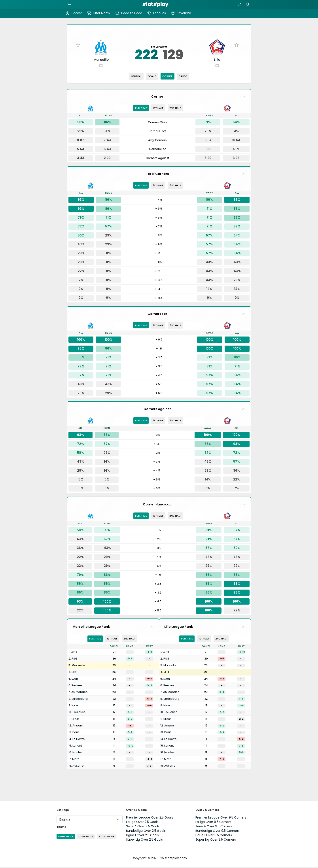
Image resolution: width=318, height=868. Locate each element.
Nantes (78, 753)
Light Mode (66, 837)
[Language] (90, 820)
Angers (78, 726)
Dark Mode (86, 837)
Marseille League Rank (91, 628)
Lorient (77, 746)
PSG (74, 659)
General (136, 77)
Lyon (75, 679)
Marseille (78, 666)
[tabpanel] (159, 141)
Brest (75, 720)
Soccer (74, 13)
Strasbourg (80, 699)
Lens (74, 653)
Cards (183, 77)
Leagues (156, 13)
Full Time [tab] (141, 109)
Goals (152, 77)
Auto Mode (107, 837)
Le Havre (79, 740)
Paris (76, 733)
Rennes (77, 686)
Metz (76, 760)
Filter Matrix (98, 13)
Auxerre (78, 766)
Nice (75, 706)
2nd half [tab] (175, 109)
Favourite (181, 13)
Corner (168, 77)
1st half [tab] (158, 109)
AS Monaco (79, 693)
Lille (74, 673)
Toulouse (79, 713)
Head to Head (129, 13)
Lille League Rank (179, 628)
